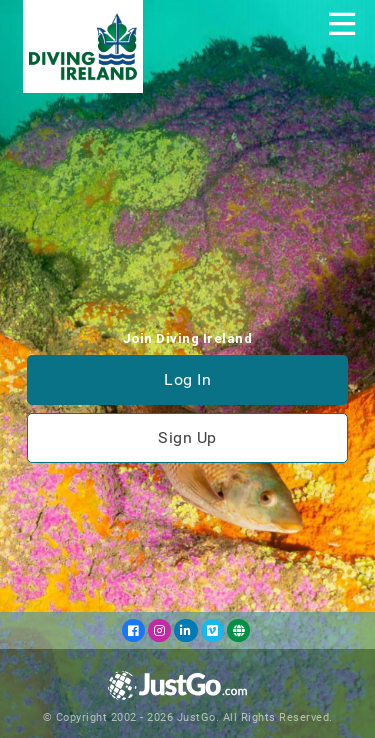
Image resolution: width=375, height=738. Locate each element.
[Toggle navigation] (342, 24)
